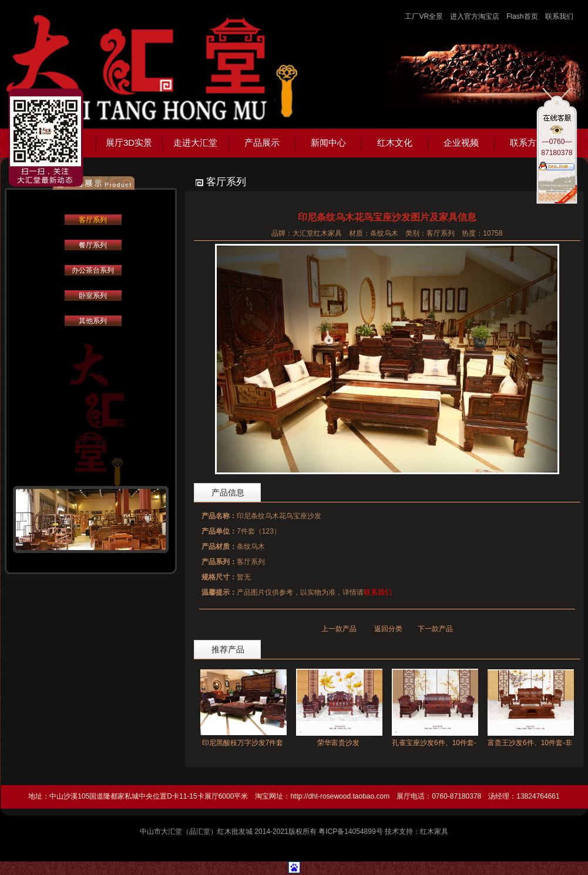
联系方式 (527, 143)
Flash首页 (522, 16)
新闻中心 (328, 143)
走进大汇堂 (195, 143)
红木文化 (395, 143)
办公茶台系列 (93, 270)
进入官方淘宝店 (475, 16)
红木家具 (434, 832)
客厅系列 (93, 220)
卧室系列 (93, 296)
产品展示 (262, 143)
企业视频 (461, 143)
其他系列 (93, 321)
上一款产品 (339, 629)
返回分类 (388, 629)
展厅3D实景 (129, 143)
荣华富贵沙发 (338, 743)
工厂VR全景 (424, 16)
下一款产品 (435, 629)
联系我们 (559, 16)
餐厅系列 (93, 245)
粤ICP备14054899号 (350, 832)
